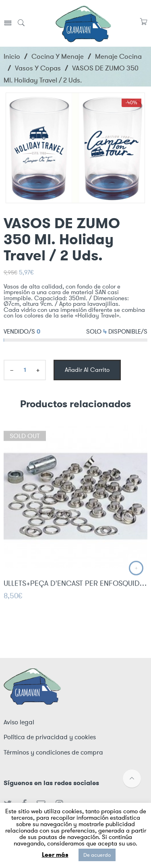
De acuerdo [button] (97, 855)
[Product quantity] (25, 370)
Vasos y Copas (38, 68)
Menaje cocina (118, 56)
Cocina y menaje (58, 56)
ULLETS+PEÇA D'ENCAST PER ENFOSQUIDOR (75, 588)
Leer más (55, 855)
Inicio (12, 56)
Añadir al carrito (87, 370)
